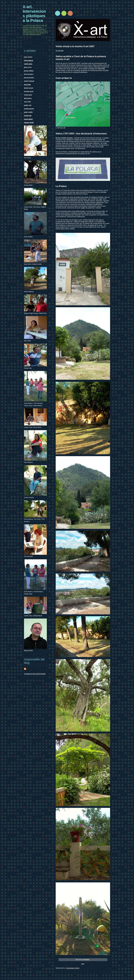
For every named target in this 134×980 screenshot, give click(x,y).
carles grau (28, 64)
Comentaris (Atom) (73, 968)
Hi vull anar (60, 51)
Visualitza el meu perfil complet (35, 674)
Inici (83, 964)
